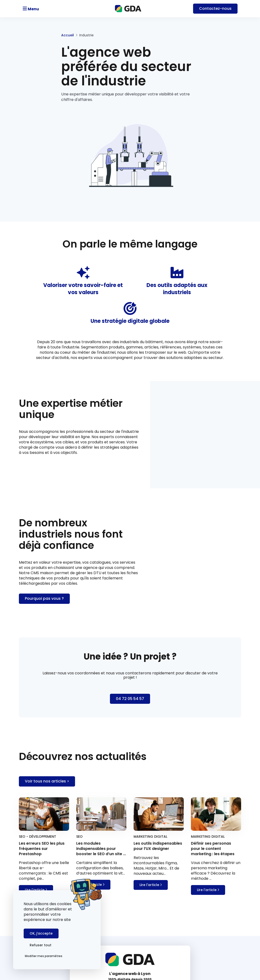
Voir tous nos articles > (47, 664)
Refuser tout (75, 945)
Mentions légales (112, 947)
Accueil (25, 35)
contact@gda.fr (130, 874)
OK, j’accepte (41, 945)
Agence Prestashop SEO (119, 939)
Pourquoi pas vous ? (159, 479)
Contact (215, 8)
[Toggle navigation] (44, 9)
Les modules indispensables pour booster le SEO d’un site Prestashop (206, 947)
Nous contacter (130, 894)
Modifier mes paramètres (44, 956)
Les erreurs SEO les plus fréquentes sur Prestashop (205, 935)
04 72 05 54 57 (130, 869)
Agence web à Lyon (114, 932)
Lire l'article (36, 771)
